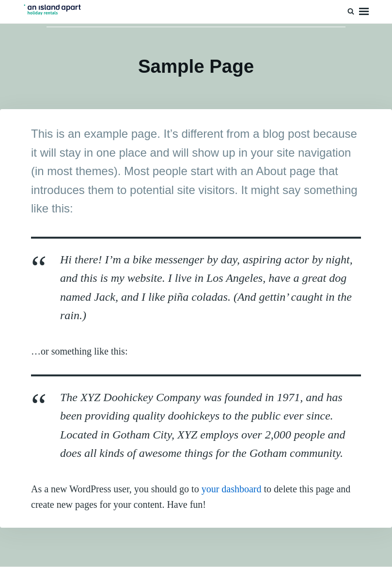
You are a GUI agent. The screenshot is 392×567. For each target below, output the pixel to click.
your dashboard (232, 489)
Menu (364, 12)
